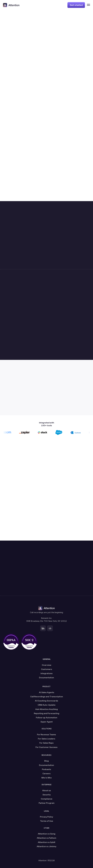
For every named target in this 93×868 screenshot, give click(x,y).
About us (47, 790)
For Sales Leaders (47, 739)
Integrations (47, 673)
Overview (47, 665)
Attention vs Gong (47, 834)
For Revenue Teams (46, 735)
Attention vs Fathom (46, 838)
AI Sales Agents (47, 692)
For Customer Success (46, 747)
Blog (46, 761)
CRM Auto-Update (47, 705)
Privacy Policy (46, 817)
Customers (47, 669)
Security (47, 795)
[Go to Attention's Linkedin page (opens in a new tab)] (43, 628)
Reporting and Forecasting (47, 713)
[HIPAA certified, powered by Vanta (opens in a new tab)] (11, 642)
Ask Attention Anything (46, 709)
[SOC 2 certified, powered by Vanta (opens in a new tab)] (29, 642)
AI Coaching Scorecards (46, 701)
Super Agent (47, 722)
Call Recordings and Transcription (47, 697)
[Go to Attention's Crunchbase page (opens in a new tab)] (50, 628)
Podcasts (46, 769)
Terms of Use (47, 821)
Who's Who (46, 778)
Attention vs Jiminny (46, 846)
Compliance (47, 799)
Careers (46, 774)
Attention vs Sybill (46, 842)
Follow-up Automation (47, 718)
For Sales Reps (46, 743)
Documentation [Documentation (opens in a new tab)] (46, 678)
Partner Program (47, 803)
